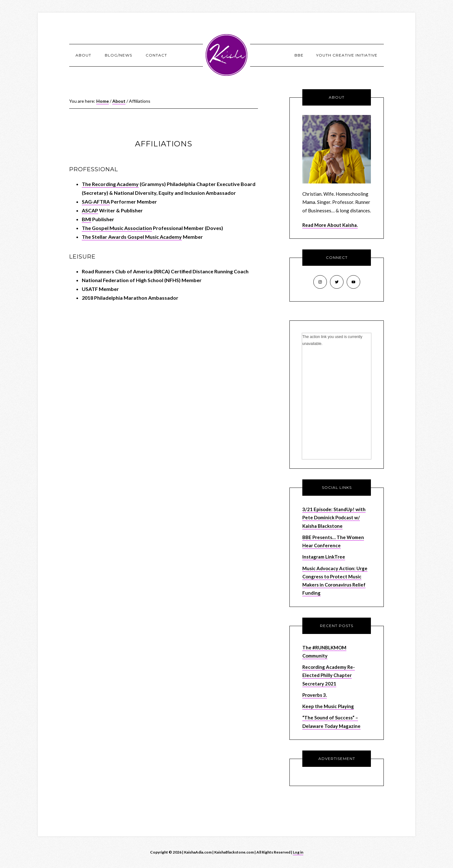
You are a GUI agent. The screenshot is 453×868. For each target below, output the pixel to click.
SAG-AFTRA (96, 202)
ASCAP (90, 210)
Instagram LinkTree (324, 557)
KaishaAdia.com (226, 55)
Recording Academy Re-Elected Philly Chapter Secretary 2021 (329, 675)
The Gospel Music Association (117, 228)
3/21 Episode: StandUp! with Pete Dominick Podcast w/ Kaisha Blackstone (334, 518)
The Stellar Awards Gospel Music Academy (132, 237)
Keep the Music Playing (328, 706)
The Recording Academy (110, 184)
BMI (87, 219)
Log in (298, 852)
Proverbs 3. (315, 695)
